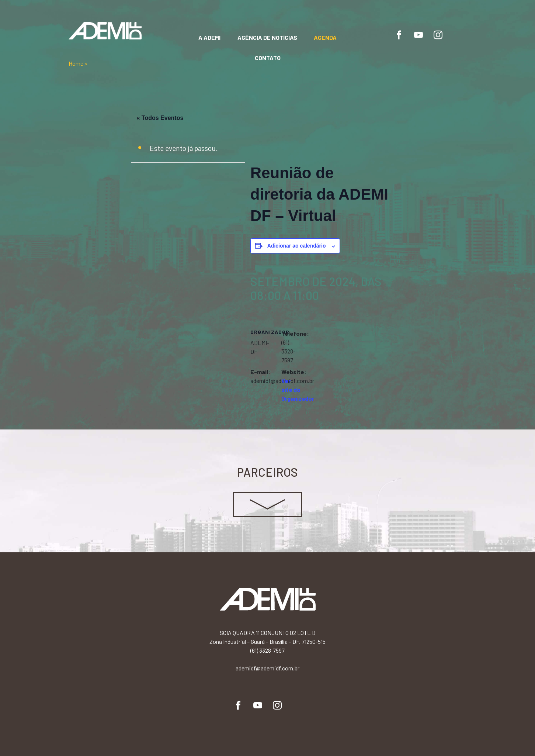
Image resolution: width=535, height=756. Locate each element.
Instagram (438, 35)
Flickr (458, 35)
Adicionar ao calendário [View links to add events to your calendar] (297, 246)
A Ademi (209, 37)
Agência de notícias (267, 37)
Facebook (399, 35)
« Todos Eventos (160, 118)
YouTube (418, 35)
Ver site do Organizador (298, 389)
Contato (268, 58)
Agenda (325, 37)
